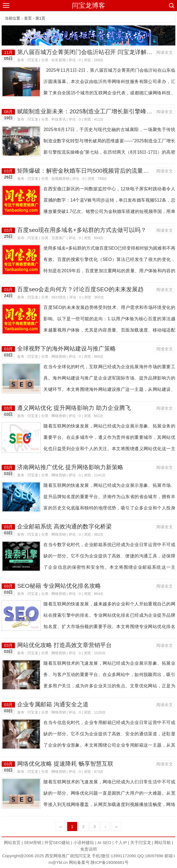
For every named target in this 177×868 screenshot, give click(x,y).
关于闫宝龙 (141, 842)
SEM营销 (32, 842)
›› (116, 826)
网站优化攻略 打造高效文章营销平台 (64, 645)
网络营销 (59, 356)
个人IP (121, 842)
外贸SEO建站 (57, 842)
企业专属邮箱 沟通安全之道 (53, 704)
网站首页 (12, 842)
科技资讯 (59, 119)
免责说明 (88, 849)
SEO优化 (59, 297)
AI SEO (104, 842)
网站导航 (163, 842)
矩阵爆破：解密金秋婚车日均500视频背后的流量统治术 (89, 171)
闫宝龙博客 (88, 5)
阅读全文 (165, 52)
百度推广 (59, 238)
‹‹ (61, 826)
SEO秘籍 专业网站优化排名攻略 (59, 586)
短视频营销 (60, 179)
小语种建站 (84, 842)
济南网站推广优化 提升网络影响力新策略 (70, 467)
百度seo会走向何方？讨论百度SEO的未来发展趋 (80, 289)
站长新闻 (59, 60)
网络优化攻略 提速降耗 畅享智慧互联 (65, 764)
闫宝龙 (33, 60)
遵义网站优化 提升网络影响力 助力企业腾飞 (74, 408)
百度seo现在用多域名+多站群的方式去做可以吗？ (82, 230)
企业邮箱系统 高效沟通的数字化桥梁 (64, 526)
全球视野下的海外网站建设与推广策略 (67, 348)
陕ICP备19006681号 (110, 862)
